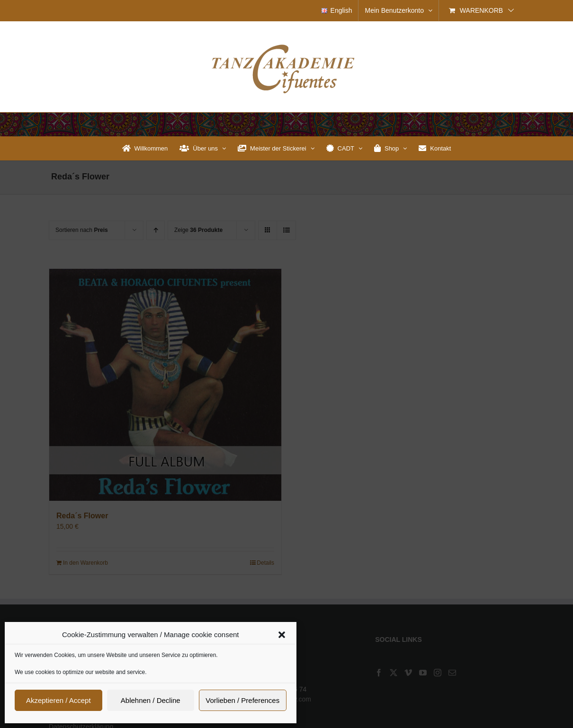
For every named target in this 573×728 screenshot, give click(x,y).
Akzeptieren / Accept (58, 700)
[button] (282, 635)
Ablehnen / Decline (151, 700)
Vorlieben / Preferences (242, 700)
